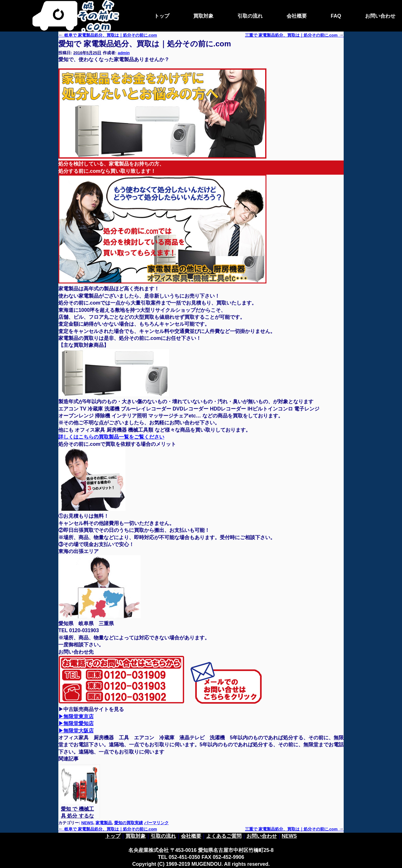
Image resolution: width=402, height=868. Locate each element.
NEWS (87, 823)
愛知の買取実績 (128, 823)
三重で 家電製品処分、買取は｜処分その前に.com (294, 829)
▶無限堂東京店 (76, 717)
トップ (162, 16)
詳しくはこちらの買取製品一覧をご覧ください (111, 437)
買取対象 (203, 16)
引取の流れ (250, 16)
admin (124, 53)
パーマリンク (156, 823)
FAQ (336, 16)
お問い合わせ (380, 16)
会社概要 (297, 16)
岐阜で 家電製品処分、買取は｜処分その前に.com (108, 35)
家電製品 (104, 823)
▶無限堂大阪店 (76, 731)
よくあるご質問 (224, 836)
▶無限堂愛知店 (76, 723)
